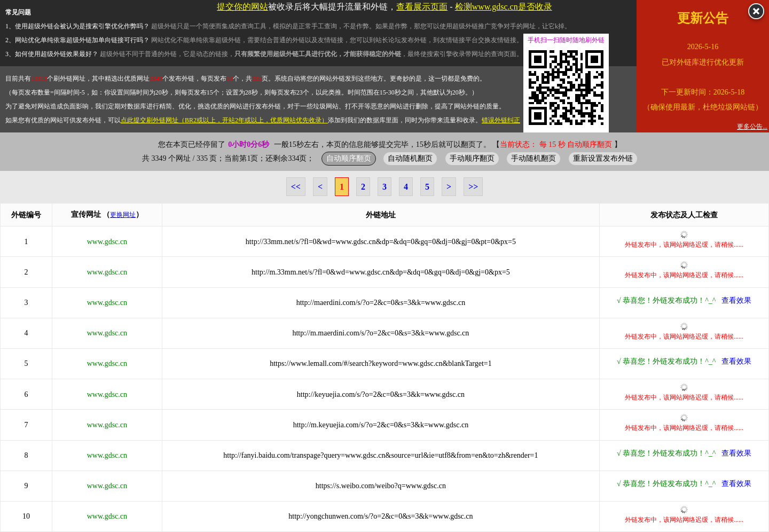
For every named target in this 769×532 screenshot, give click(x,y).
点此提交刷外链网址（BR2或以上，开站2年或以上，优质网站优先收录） (224, 120)
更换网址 (123, 215)
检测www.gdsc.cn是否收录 (504, 7)
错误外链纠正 (501, 120)
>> (473, 187)
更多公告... (752, 127)
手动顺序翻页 (472, 158)
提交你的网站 (242, 7)
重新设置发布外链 (603, 158)
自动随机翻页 (410, 158)
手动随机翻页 (533, 158)
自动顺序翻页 (349, 158)
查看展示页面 (422, 7)
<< (296, 187)
